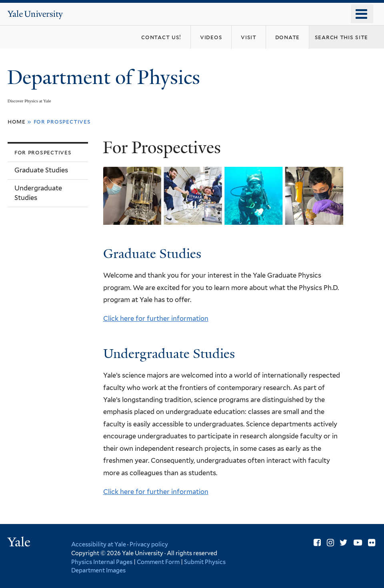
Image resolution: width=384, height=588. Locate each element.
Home (17, 121)
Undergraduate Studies (38, 193)
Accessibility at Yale (99, 544)
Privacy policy (149, 544)
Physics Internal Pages (102, 562)
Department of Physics (106, 77)
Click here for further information (156, 318)
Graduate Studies (41, 170)
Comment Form (158, 562)
